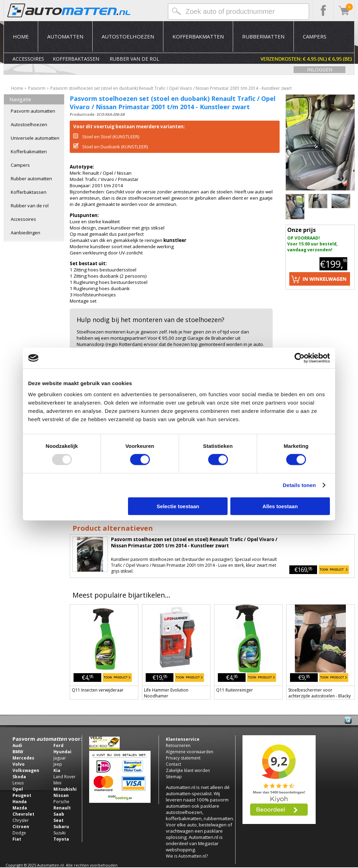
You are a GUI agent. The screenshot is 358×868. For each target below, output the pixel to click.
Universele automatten (35, 138)
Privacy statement (183, 758)
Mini (57, 783)
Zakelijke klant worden (188, 770)
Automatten (65, 36)
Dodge (19, 833)
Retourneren (178, 745)
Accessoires (28, 59)
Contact (173, 764)
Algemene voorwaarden (190, 752)
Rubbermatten (263, 36)
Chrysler (21, 820)
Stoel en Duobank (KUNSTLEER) (111, 147)
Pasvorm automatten (33, 111)
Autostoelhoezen (128, 36)
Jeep (58, 764)
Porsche (61, 802)
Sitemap (174, 777)
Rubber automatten (31, 179)
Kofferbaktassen (76, 59)
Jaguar (60, 758)
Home (21, 36)
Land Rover (65, 777)
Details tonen (299, 485)
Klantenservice (183, 739)
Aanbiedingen (25, 233)
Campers (315, 36)
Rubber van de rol (134, 59)
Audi (17, 745)
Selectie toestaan (178, 506)
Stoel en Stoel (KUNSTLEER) (106, 137)
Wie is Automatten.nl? (187, 856)
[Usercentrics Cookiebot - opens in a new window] (300, 358)
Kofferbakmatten (198, 36)
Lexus (18, 783)
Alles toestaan (280, 506)
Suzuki (59, 833)
